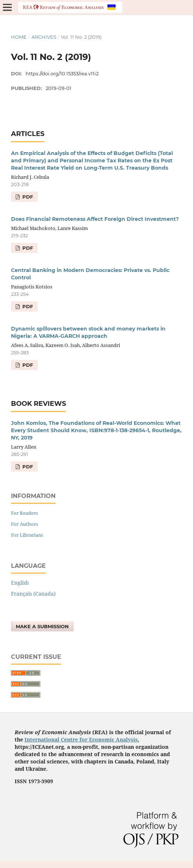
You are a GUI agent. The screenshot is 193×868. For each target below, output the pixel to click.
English (20, 583)
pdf (27, 197)
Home (19, 37)
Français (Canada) (33, 594)
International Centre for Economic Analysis (81, 739)
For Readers (25, 513)
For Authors (25, 524)
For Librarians (27, 535)
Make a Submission (42, 626)
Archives (44, 37)
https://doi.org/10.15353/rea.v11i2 (62, 73)
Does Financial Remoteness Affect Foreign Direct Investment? (95, 219)
